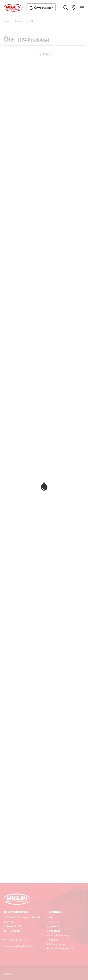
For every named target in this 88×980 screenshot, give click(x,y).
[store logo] (13, 8)
